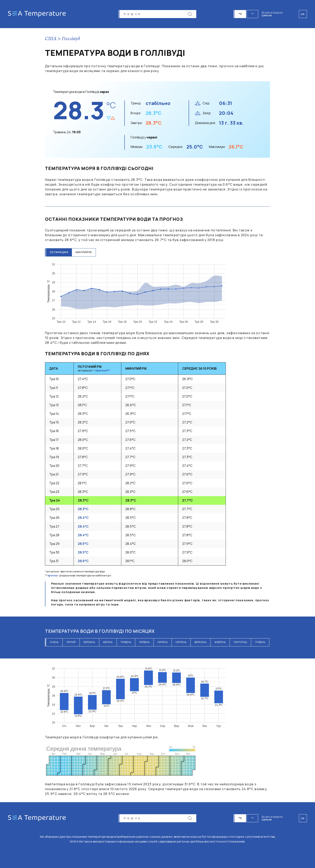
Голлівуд (71, 39)
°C (241, 14)
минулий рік (84, 252)
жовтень (220, 642)
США (51, 39)
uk (303, 818)
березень (89, 642)
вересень (200, 642)
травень (126, 642)
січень (54, 642)
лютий (71, 642)
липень (163, 642)
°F (253, 14)
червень (144, 642)
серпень (181, 642)
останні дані (59, 252)
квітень (108, 642)
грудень (260, 642)
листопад (240, 642)
